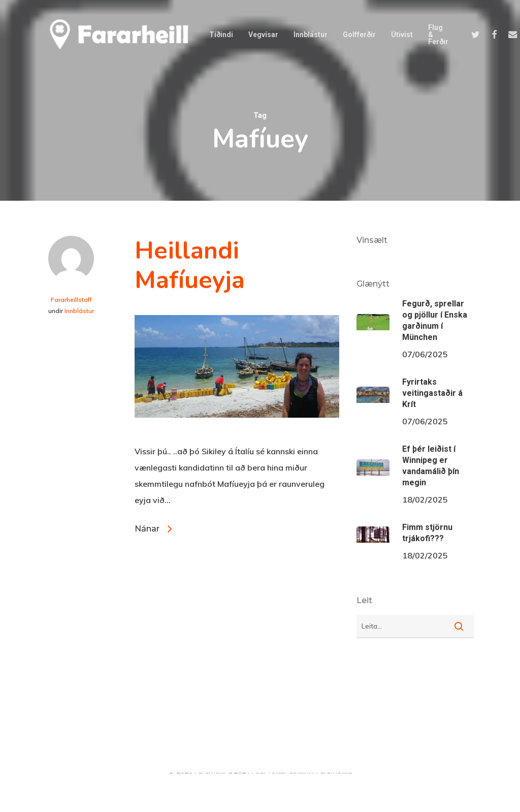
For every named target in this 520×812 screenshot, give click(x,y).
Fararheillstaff (71, 300)
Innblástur (79, 311)
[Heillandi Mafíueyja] (237, 435)
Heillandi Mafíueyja (190, 265)
